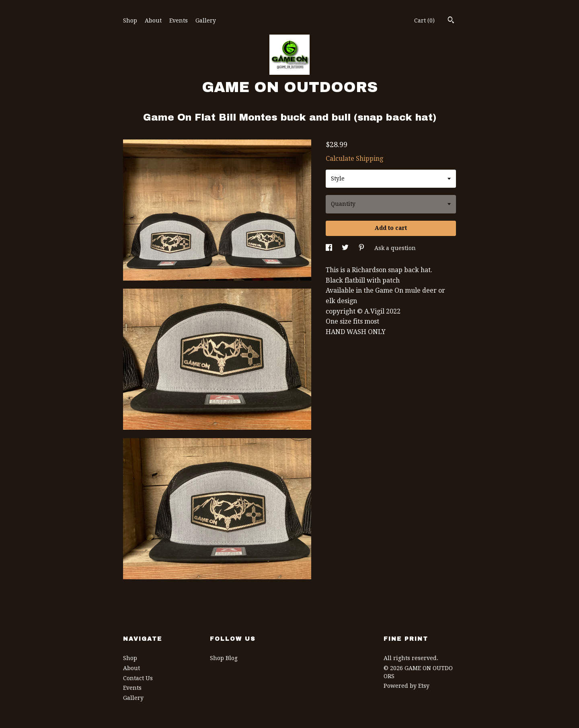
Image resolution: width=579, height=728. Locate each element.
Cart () (424, 21)
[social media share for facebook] (330, 248)
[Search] (451, 21)
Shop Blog (224, 658)
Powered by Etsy (407, 686)
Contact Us (138, 678)
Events (179, 21)
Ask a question (395, 248)
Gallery (206, 21)
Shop (130, 21)
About (153, 21)
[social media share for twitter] (346, 248)
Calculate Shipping (354, 159)
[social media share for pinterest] (362, 248)
